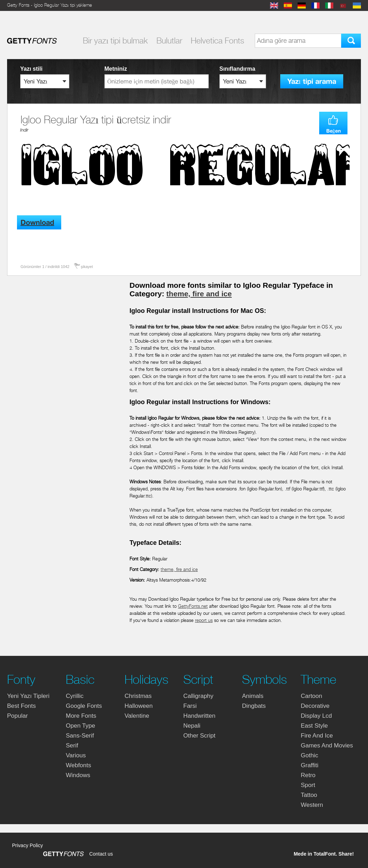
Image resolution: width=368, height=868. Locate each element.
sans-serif (80, 736)
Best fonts (21, 706)
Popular (18, 716)
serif (72, 745)
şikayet (87, 267)
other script (199, 736)
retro (308, 775)
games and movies (327, 745)
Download (37, 223)
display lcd (316, 716)
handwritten (199, 716)
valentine (137, 716)
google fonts (84, 706)
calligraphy (198, 696)
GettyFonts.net (193, 606)
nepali (192, 726)
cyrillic (75, 696)
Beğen (333, 131)
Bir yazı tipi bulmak (115, 41)
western (312, 805)
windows (78, 775)
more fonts (81, 716)
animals (253, 696)
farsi (190, 706)
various (76, 755)
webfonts (79, 765)
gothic (309, 755)
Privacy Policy (27, 845)
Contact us (101, 854)
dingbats (254, 706)
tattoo (309, 795)
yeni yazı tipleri (28, 696)
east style (314, 726)
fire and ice (317, 736)
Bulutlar (169, 41)
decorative (315, 706)
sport (308, 785)
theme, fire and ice (199, 294)
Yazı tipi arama (312, 81)
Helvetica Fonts (217, 41)
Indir (24, 130)
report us (204, 620)
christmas (138, 696)
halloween (139, 706)
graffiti (310, 765)
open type (80, 726)
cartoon (311, 696)
